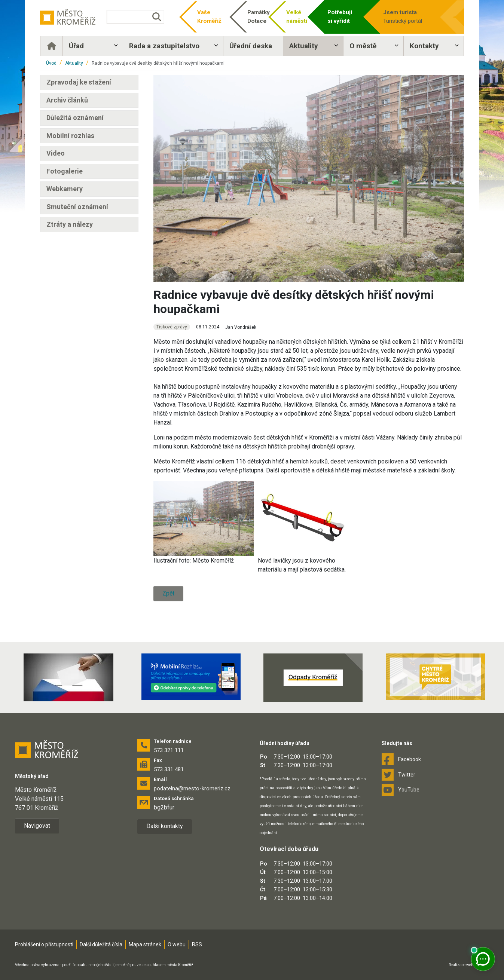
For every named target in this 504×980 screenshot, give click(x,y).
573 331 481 (169, 769)
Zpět (168, 593)
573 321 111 (169, 750)
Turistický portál (410, 16)
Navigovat (37, 826)
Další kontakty (165, 826)
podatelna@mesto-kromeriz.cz (192, 788)
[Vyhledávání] (135, 17)
